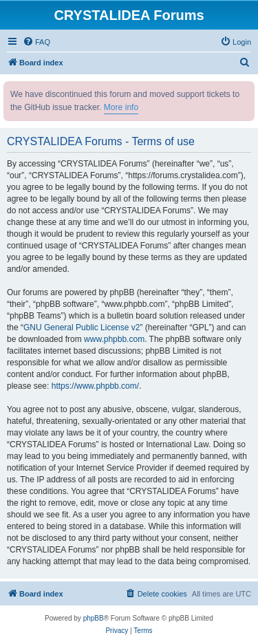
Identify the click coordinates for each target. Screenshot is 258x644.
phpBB (94, 618)
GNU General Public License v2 (82, 328)
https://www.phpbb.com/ (95, 386)
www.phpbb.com (114, 339)
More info (121, 107)
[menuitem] (36, 42)
